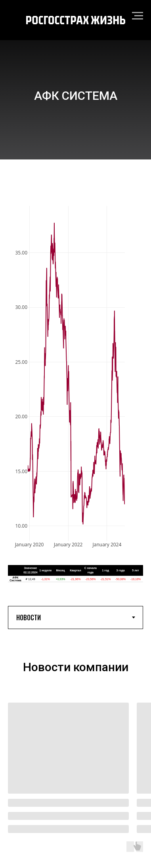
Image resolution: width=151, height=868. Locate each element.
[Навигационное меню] (138, 16)
